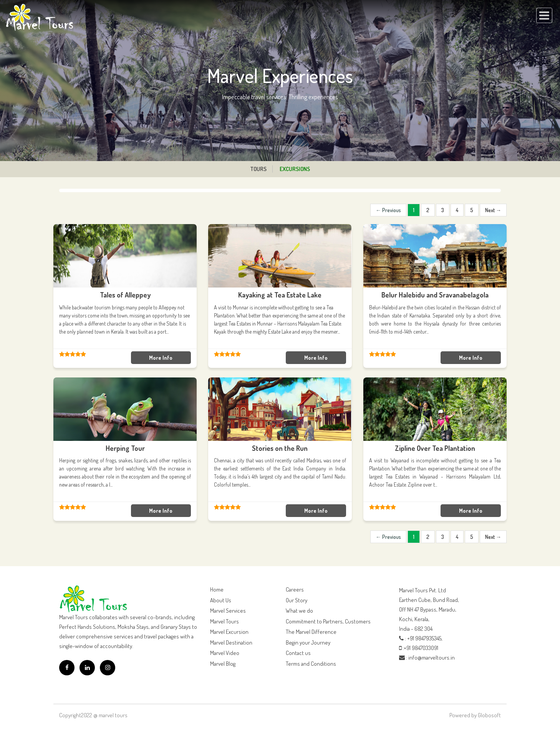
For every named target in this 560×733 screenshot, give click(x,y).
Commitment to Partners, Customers (328, 621)
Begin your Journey (308, 642)
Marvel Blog (223, 664)
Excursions (295, 169)
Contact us (298, 653)
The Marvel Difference (311, 632)
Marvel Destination (231, 642)
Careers (295, 589)
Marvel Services (228, 611)
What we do (299, 611)
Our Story (297, 600)
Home (217, 589)
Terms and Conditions (311, 664)
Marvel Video (225, 653)
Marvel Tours (224, 621)
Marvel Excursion (229, 632)
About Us (221, 600)
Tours (258, 169)
